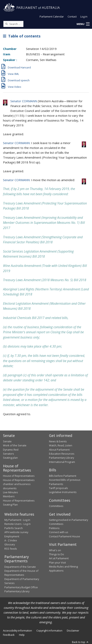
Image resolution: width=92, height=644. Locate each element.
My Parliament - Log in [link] (17, 520)
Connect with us (59, 532)
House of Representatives (19, 476)
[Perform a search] (6, 24)
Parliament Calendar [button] (52, 17)
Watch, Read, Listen (61, 445)
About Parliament (59, 450)
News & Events (58, 441)
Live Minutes (10, 492)
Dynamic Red (11, 450)
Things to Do (56, 554)
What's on (55, 550)
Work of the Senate (15, 445)
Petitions (54, 528)
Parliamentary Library (61, 458)
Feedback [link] (9, 635)
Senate (7, 441)
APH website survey (16, 532)
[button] (83, 24)
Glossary (10, 544)
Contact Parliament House (64, 536)
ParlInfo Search (14, 528)
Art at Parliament (59, 558)
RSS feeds (11, 549)
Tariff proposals (58, 488)
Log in (84, 17)
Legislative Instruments (63, 492)
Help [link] (22, 635)
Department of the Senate (20, 567)
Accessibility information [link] (17, 631)
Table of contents (22, 36)
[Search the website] (13, 24)
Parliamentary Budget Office (21, 587)
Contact (72, 17)
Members (9, 496)
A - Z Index (11, 540)
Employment (12, 536)
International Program (62, 462)
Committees (56, 506)
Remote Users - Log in (17, 524)
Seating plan (10, 458)
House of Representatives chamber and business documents (19, 484)
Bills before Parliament (63, 476)
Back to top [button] (80, 642)
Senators (8, 454)
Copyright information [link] (49, 631)
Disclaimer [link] (73, 631)
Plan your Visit (57, 562)
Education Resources (62, 454)
